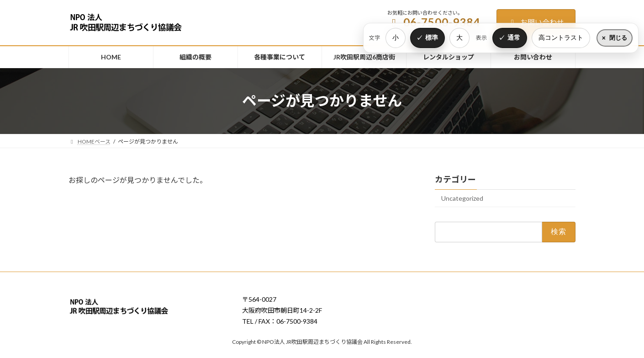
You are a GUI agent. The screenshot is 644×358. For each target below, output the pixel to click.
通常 (514, 37)
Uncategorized (462, 198)
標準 (432, 37)
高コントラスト (561, 37)
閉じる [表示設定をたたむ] (618, 38)
